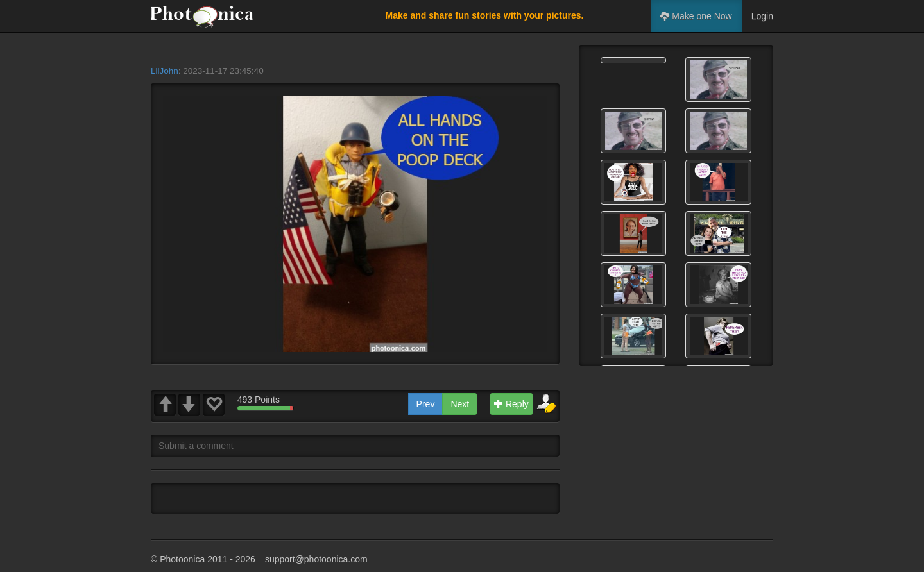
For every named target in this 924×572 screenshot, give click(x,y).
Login (762, 16)
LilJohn (165, 71)
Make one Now (696, 16)
